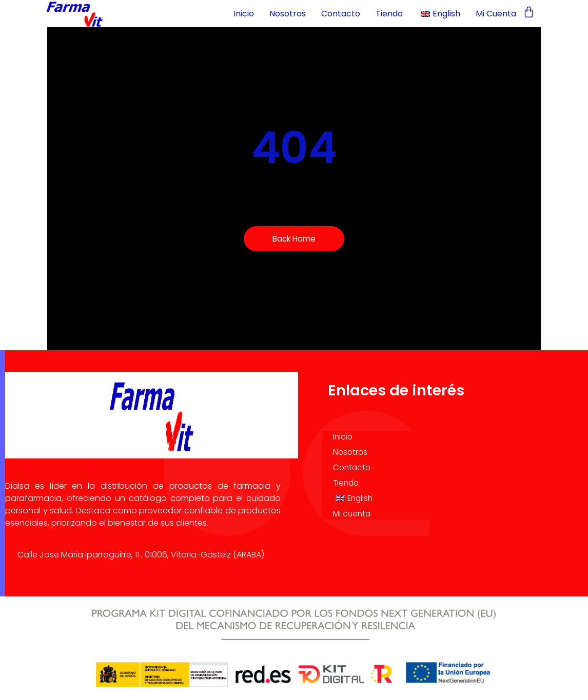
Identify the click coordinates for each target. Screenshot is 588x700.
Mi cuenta (496, 14)
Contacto (341, 14)
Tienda (389, 14)
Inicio (244, 14)
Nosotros (288, 14)
